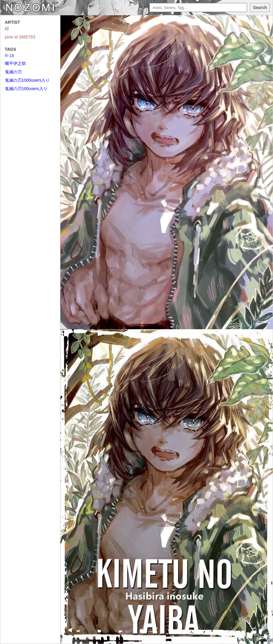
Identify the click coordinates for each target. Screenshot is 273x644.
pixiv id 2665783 (20, 37)
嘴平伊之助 (15, 63)
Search (260, 8)
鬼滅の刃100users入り (26, 89)
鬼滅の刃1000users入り (27, 80)
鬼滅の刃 (13, 72)
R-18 (9, 56)
